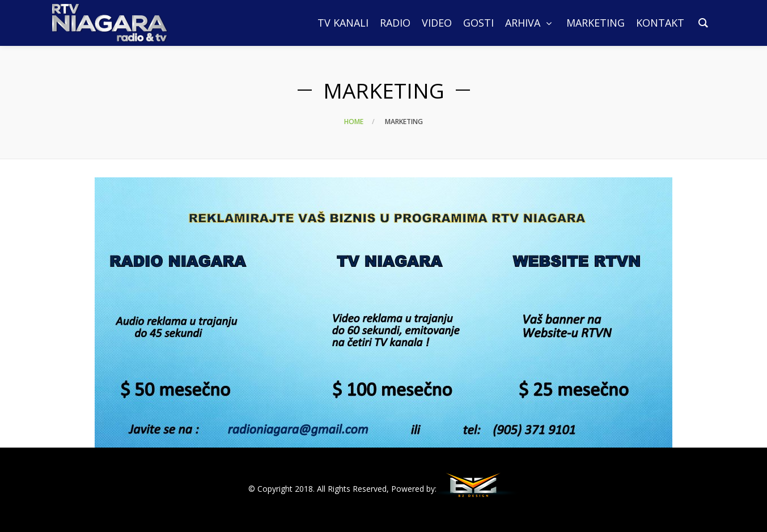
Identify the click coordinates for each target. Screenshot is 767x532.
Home (354, 122)
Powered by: (414, 489)
